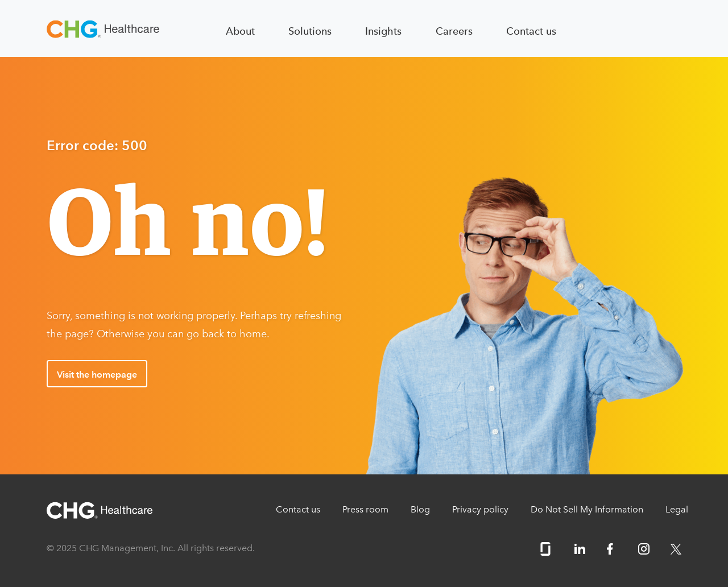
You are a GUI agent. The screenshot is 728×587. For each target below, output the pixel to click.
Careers (454, 31)
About (240, 31)
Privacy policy (480, 509)
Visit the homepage (97, 375)
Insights (383, 31)
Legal (677, 509)
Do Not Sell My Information (587, 509)
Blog (420, 509)
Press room (365, 509)
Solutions (310, 31)
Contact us (531, 31)
